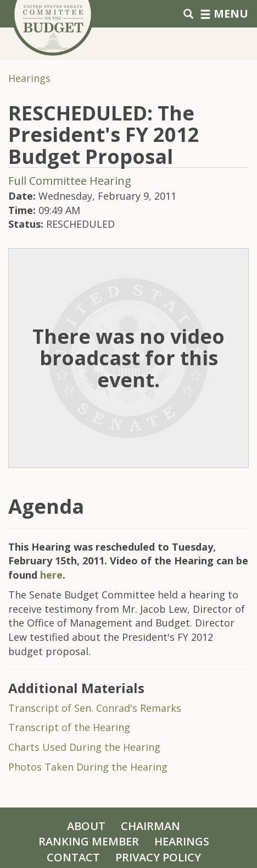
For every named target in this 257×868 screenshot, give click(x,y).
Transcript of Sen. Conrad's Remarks (95, 708)
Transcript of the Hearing (69, 727)
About (86, 826)
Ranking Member (89, 841)
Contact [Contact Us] (73, 857)
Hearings (29, 78)
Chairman (150, 826)
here (51, 575)
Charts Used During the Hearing (84, 747)
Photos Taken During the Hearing (88, 767)
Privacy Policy (158, 857)
